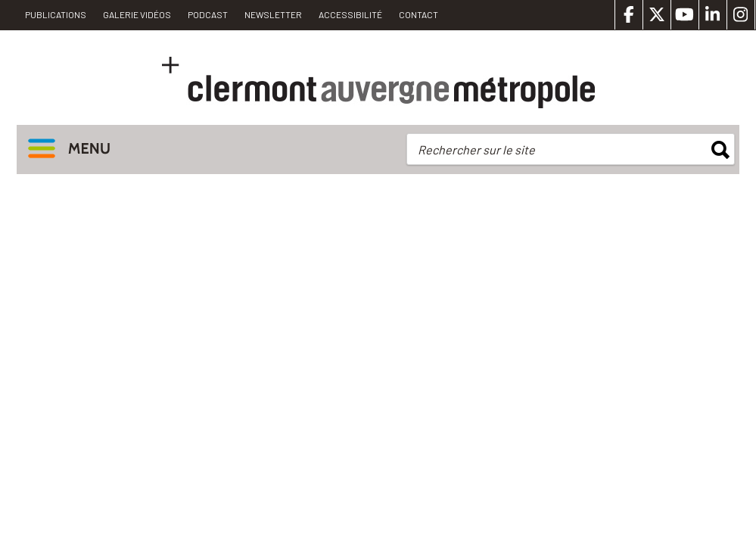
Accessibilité (350, 14)
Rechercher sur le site (476, 149)
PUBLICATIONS (56, 14)
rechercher (720, 150)
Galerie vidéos (137, 14)
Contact (418, 14)
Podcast (208, 14)
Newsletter (273, 14)
